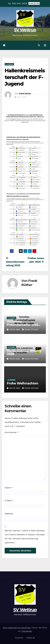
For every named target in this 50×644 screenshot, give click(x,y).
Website (9, 514)
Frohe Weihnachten (23, 383)
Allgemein (9, 64)
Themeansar (27, 631)
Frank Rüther (25, 94)
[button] (39, 45)
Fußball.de (31, 638)
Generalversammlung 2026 (24, 352)
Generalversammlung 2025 (15, 262)
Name (9, 488)
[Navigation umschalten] (45, 45)
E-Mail (9, 501)
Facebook (19, 638)
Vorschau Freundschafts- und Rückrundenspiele (22, 325)
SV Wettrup (25, 30)
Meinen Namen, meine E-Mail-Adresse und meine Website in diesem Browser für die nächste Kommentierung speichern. (25, 537)
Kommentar (12, 432)
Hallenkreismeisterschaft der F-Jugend (25, 77)
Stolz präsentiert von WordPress (17, 628)
